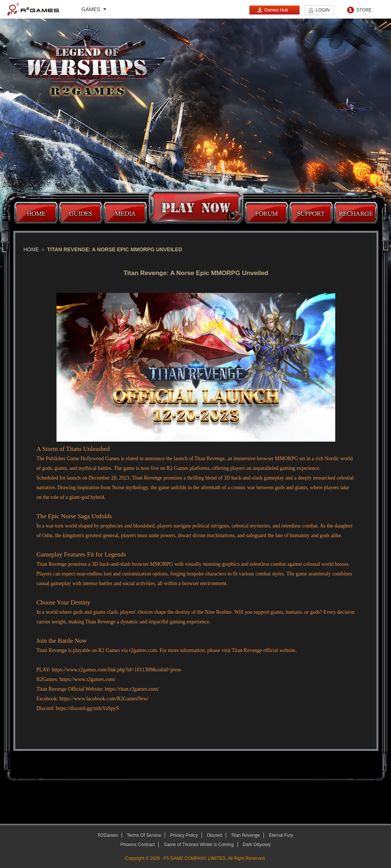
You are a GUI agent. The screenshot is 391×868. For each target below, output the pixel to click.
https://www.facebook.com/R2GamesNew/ (104, 699)
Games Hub (272, 10)
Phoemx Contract (138, 845)
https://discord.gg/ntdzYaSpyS (87, 708)
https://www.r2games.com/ (88, 679)
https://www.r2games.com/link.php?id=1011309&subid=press (116, 670)
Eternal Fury (281, 835)
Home (31, 249)
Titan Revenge (210, 459)
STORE (364, 10)
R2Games (33, 9)
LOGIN (322, 10)
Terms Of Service (144, 835)
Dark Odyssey (257, 845)
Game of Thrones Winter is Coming (199, 845)
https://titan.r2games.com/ (132, 689)
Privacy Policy (184, 835)
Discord (215, 835)
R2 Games (177, 468)
